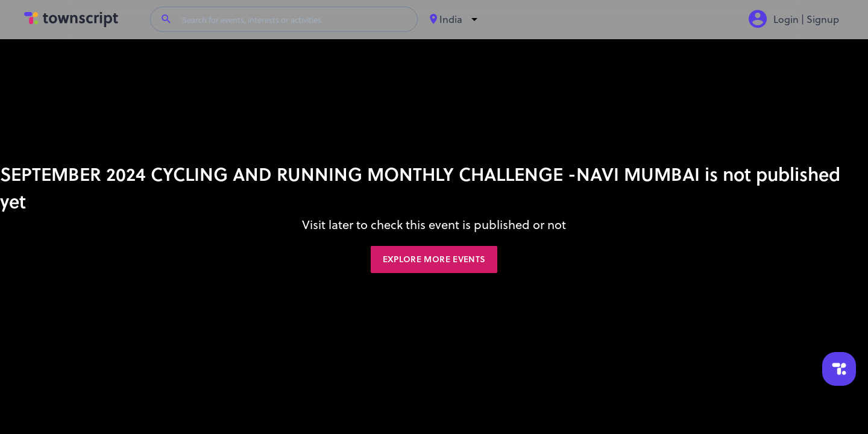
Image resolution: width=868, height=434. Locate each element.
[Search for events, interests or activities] (295, 19)
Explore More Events (434, 259)
